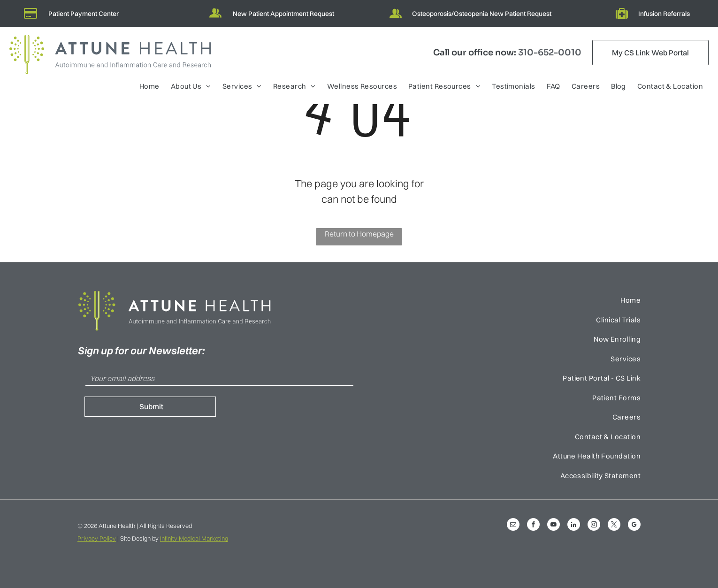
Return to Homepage (359, 234)
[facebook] (533, 526)
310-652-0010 (550, 53)
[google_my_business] (634, 526)
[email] (513, 526)
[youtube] (554, 526)
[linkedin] (574, 526)
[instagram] (594, 526)
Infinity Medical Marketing (194, 538)
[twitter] (614, 526)
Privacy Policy (97, 538)
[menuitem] (149, 88)
